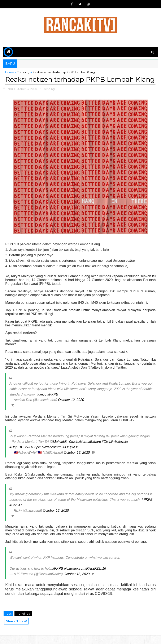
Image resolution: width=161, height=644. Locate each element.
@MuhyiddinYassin (64, 451)
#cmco (41, 403)
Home (10, 72)
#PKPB (53, 403)
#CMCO (16, 514)
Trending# (23, 623)
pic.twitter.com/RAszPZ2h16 (85, 578)
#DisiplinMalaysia (115, 451)
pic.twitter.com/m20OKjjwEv (57, 456)
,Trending (48, 98)
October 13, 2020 (77, 462)
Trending (23, 72)
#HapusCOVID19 (22, 456)
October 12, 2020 (71, 409)
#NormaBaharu (90, 451)
